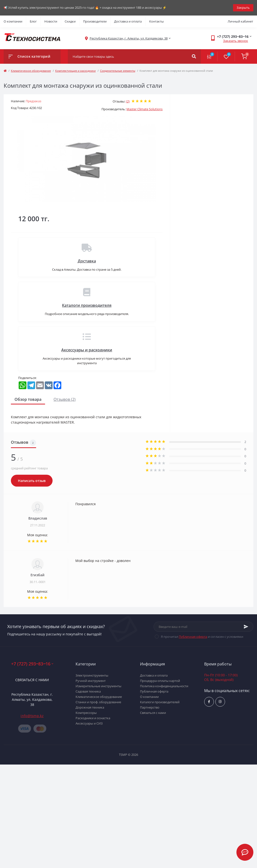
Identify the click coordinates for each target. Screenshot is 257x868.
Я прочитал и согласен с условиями (202, 637)
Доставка (87, 261)
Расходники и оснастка (93, 718)
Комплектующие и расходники (75, 71)
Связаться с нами (32, 680)
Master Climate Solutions (144, 109)
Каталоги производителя (87, 305)
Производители (95, 21)
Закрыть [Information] (243, 8)
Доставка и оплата (128, 21)
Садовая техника (88, 691)
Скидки (70, 21)
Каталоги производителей (160, 702)
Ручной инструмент (91, 681)
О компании (13, 21)
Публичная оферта (193, 637)
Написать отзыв (32, 481)
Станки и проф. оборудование (98, 702)
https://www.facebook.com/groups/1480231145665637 (209, 702)
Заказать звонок (236, 41)
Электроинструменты (92, 675)
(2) (128, 101)
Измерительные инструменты (98, 686)
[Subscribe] (246, 627)
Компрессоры (86, 713)
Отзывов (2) (65, 399)
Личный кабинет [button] (240, 21)
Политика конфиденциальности (164, 686)
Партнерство (150, 707)
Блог (33, 21)
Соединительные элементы (118, 71)
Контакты (156, 21)
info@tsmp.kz (32, 716)
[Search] (194, 56)
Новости (51, 21)
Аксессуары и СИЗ (89, 723)
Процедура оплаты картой (160, 681)
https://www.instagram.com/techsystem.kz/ (220, 702)
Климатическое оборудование (31, 71)
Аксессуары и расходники (87, 350)
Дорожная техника (90, 707)
